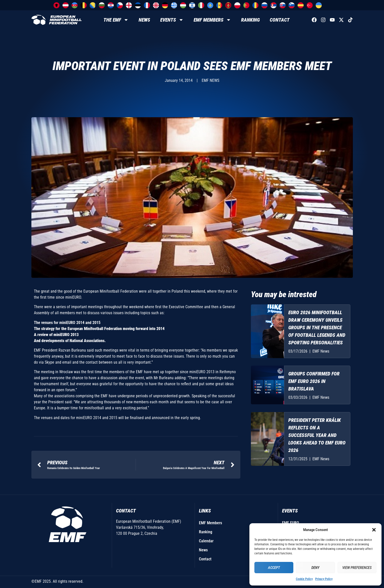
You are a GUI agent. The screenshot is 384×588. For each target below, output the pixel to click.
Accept (274, 568)
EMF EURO (291, 523)
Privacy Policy (324, 579)
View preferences (357, 568)
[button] (374, 530)
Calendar (206, 541)
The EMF (116, 20)
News (144, 20)
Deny (315, 568)
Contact (280, 20)
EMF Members (212, 20)
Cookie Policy (304, 579)
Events (172, 20)
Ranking (250, 20)
